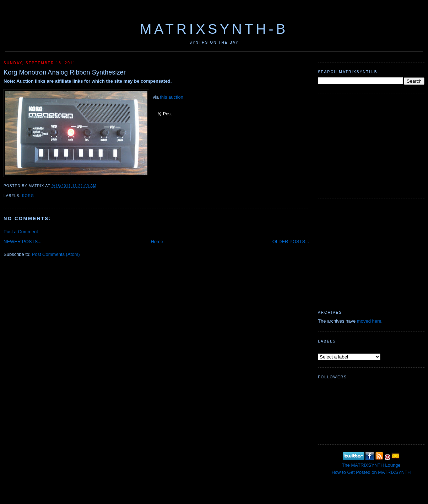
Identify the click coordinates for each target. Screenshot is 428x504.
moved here (369, 321)
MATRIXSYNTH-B (214, 29)
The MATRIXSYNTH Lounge (371, 465)
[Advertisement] (371, 145)
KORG (28, 196)
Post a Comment (21, 232)
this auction (172, 97)
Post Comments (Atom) (56, 254)
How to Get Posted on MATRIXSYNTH (371, 472)
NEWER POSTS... (23, 242)
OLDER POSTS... (291, 242)
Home (157, 242)
